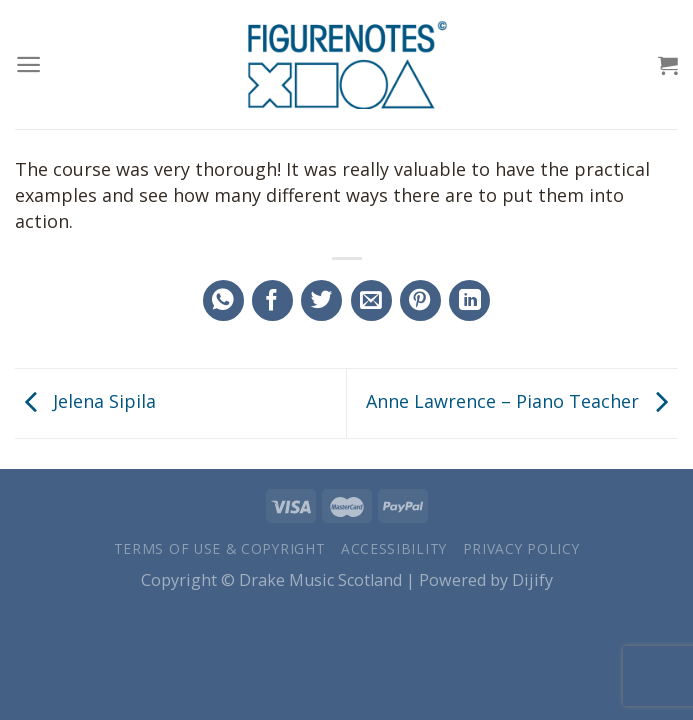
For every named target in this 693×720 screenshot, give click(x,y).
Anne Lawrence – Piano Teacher (522, 401)
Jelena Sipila (85, 401)
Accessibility (394, 548)
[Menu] (28, 64)
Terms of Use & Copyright (220, 548)
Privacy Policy (521, 548)
